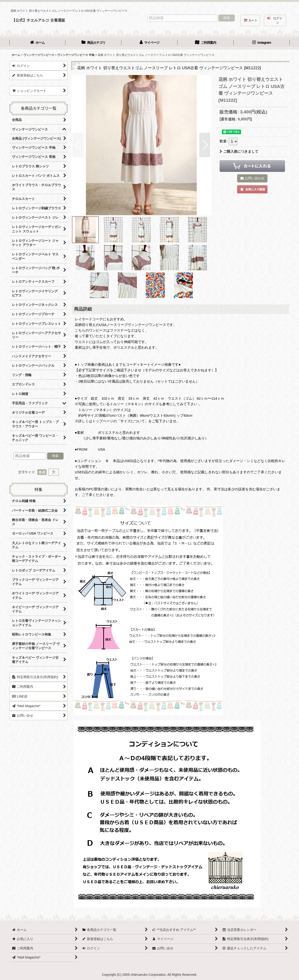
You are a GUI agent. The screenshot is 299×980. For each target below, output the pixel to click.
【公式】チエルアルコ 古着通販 (38, 20)
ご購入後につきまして (239, 151)
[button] (78, 145)
